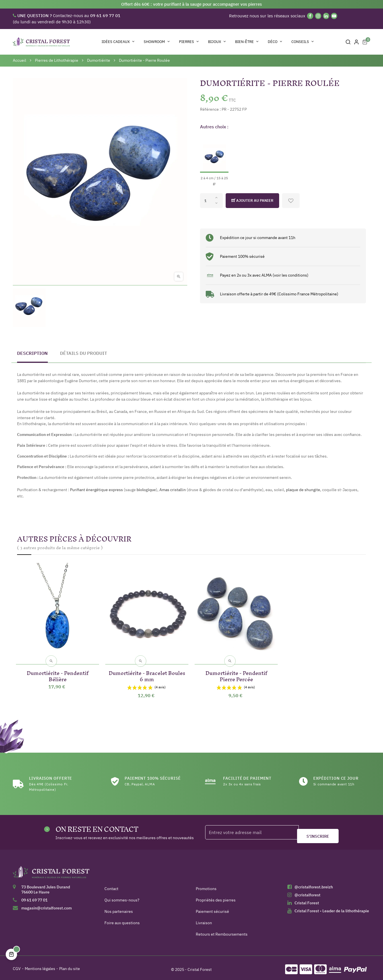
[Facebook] (310, 16)
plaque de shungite (303, 490)
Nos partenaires (119, 909)
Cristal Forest (307, 900)
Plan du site (70, 966)
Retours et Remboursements (222, 931)
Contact (111, 886)
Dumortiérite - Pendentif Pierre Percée (236, 672)
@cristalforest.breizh (314, 884)
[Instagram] (318, 16)
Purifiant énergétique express (96, 490)
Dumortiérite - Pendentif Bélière (58, 672)
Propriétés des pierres (216, 897)
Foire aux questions (122, 920)
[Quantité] (211, 201)
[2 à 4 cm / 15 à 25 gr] (214, 160)
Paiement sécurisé (212, 909)
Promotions (206, 886)
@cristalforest (307, 892)
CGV (17, 966)
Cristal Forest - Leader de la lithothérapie (332, 908)
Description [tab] (32, 353)
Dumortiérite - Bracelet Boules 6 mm (147, 672)
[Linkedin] (326, 16)
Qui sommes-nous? (122, 897)
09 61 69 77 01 (34, 897)
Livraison (204, 920)
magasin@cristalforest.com (47, 905)
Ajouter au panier (252, 201)
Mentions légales (40, 966)
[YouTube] (334, 16)
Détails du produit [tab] (84, 353)
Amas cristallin (173, 490)
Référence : (210, 109)
